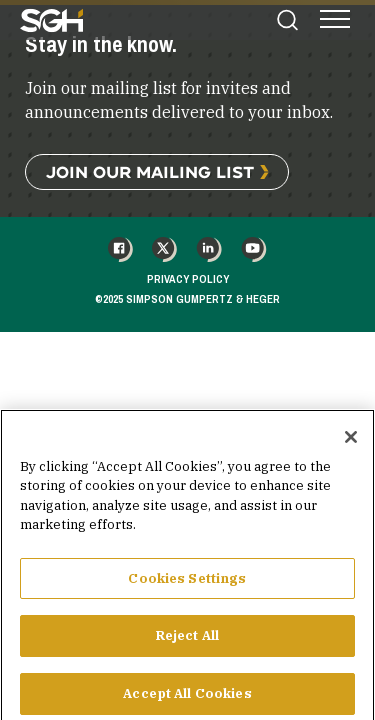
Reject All (187, 640)
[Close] (351, 442)
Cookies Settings (187, 583)
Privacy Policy (188, 279)
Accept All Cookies (187, 698)
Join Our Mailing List (150, 171)
